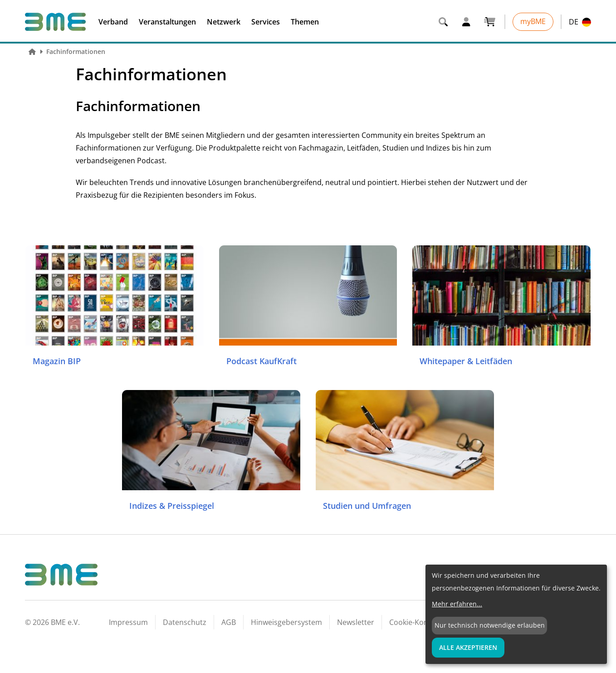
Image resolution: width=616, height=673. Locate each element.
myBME (533, 21)
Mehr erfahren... (457, 604)
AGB (229, 622)
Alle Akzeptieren (468, 647)
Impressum (128, 622)
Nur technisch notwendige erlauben (490, 625)
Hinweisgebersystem (286, 622)
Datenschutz (185, 622)
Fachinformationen (76, 51)
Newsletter (356, 622)
